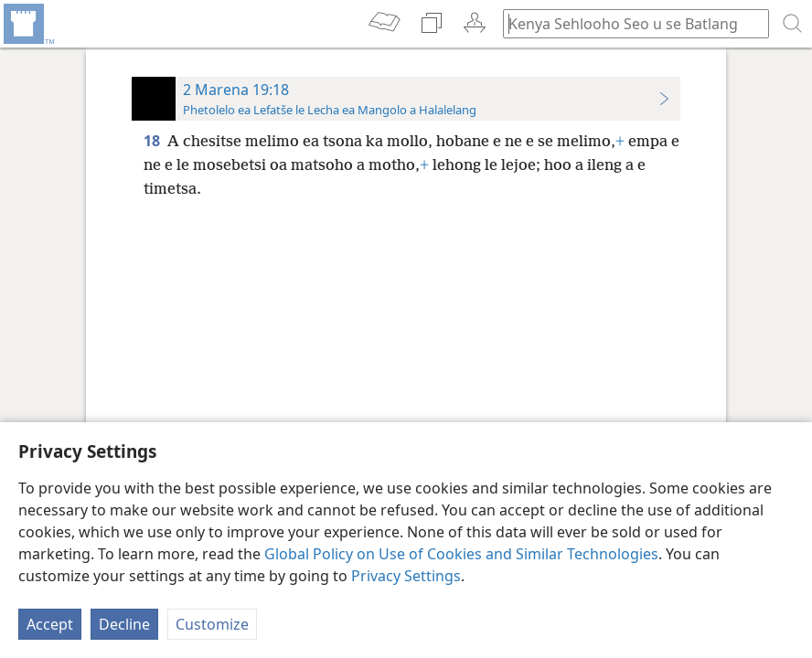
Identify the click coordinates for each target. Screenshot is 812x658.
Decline (124, 624)
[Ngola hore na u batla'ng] (627, 23)
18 (154, 141)
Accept (50, 624)
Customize (212, 624)
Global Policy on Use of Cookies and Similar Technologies (461, 554)
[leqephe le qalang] (27, 24)
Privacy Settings (406, 576)
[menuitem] (27, 24)
